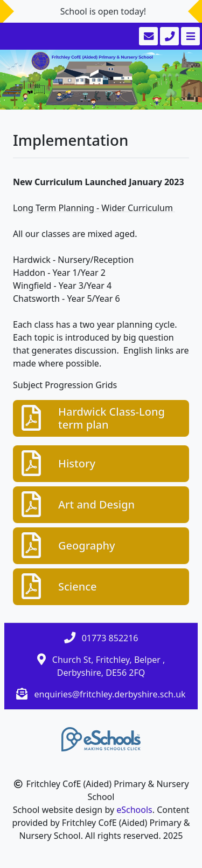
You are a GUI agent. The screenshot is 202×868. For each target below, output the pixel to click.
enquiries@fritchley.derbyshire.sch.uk (110, 694)
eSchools (134, 810)
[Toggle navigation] (189, 36)
